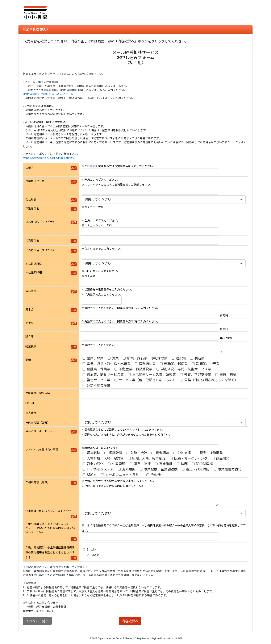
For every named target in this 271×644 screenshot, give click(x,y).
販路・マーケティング (191, 458)
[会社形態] (164, 199)
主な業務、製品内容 (38, 393)
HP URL (30, 403)
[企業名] (150, 172)
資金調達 (162, 453)
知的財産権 (204, 464)
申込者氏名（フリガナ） (40, 222)
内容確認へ (130, 621)
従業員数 (31, 346)
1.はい (91, 549)
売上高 (30, 323)
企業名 (30, 168)
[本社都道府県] (164, 263)
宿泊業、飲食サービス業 (105, 374)
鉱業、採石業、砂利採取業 (147, 358)
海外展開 (129, 469)
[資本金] (150, 314)
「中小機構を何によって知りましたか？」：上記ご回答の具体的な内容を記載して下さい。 (50, 528)
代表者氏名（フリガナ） (40, 250)
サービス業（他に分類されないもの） (147, 380)
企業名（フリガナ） (38, 181)
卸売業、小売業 (208, 363)
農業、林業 (95, 358)
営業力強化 (95, 464)
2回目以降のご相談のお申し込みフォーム (48, 94)
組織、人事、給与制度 (149, 458)
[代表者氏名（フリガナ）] (150, 255)
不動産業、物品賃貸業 (135, 369)
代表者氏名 (32, 240)
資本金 (30, 309)
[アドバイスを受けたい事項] (84, 453)
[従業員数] (150, 351)
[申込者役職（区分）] (164, 422)
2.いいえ (93, 555)
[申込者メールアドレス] (150, 441)
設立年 (30, 336)
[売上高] (150, 327)
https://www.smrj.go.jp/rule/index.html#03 (49, 158)
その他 (156, 474)
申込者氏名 (32, 208)
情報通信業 (147, 363)
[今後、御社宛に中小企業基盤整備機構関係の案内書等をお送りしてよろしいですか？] (84, 550)
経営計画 (115, 453)
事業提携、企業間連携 (161, 469)
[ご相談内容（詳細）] (150, 497)
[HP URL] (150, 403)
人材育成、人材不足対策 (105, 458)
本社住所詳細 (34, 272)
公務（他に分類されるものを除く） (211, 380)
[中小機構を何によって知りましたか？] (164, 513)
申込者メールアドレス (39, 431)
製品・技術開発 (211, 453)
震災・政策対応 (198, 469)
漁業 (115, 358)
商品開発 (223, 458)
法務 (184, 464)
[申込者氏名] (150, 213)
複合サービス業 (99, 380)
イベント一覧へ (37, 621)
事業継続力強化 (230, 469)
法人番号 (31, 413)
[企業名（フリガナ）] (150, 191)
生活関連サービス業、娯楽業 (154, 374)
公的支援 (184, 453)
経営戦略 (93, 453)
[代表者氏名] (150, 241)
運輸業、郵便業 (176, 363)
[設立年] (150, 337)
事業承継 (166, 464)
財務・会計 (139, 453)
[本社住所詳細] (150, 282)
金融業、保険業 (99, 369)
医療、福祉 (228, 374)
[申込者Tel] (102, 301)
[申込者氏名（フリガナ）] (150, 231)
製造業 (199, 358)
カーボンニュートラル (124, 474)
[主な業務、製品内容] (150, 393)
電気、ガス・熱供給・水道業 (109, 363)
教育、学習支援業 (198, 374)
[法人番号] (150, 413)
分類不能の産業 (99, 385)
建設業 (181, 358)
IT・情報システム (100, 469)
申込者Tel (31, 291)
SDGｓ (92, 474)
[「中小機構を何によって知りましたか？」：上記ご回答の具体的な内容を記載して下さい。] (150, 536)
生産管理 (119, 464)
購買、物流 (142, 464)
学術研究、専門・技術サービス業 (186, 369)
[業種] (84, 358)
